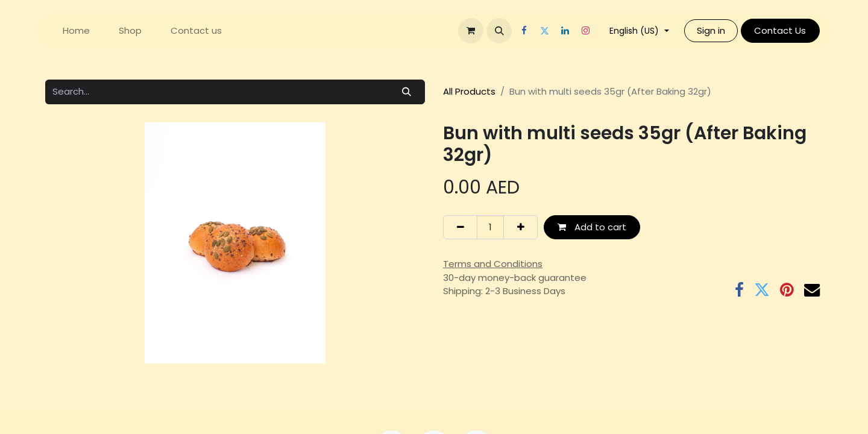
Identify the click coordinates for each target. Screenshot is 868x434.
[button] (499, 31)
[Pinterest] (787, 290)
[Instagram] (585, 31)
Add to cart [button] (592, 227)
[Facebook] (524, 31)
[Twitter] (544, 31)
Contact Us (780, 30)
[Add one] (520, 228)
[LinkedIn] (565, 31)
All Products (469, 91)
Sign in (711, 30)
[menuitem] (76, 31)
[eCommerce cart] (471, 31)
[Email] (812, 290)
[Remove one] (460, 228)
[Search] (407, 92)
